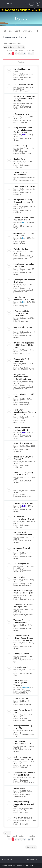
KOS (24, 222)
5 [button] (25, 53)
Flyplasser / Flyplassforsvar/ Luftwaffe (23, 152)
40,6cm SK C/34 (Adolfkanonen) (20, 173)
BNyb (24, 553)
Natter (25, 381)
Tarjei (24, 161)
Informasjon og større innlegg (22, 78)
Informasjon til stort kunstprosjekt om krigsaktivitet (22, 313)
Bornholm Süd (19, 577)
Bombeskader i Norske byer (23, 328)
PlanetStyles (29, 865)
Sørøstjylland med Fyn (23, 661)
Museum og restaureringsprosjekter (22, 403)
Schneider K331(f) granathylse (21, 360)
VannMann (26, 87)
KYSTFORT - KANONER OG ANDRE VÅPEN (24, 368)
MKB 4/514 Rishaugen (23, 818)
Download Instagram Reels (22, 70)
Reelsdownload (28, 74)
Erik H (24, 135)
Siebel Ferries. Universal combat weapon (24, 234)
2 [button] (16, 53)
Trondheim (24, 321)
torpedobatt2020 (28, 809)
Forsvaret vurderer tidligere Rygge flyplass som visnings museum (23, 638)
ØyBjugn (25, 148)
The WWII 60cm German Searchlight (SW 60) (24, 218)
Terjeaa (25, 117)
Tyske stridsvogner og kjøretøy (24, 735)
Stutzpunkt (26, 687)
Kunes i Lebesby (20, 145)
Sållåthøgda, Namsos (23, 249)
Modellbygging (26, 704)
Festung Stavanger (27, 599)
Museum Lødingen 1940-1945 (24, 395)
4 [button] (22, 53)
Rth (24, 177)
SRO (24, 399)
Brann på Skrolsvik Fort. (24, 443)
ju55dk (25, 609)
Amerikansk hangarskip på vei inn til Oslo (23, 473)
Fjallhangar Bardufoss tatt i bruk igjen (24, 281)
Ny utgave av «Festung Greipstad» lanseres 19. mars (23, 202)
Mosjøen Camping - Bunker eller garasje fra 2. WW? (24, 804)
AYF (24, 670)
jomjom (25, 580)
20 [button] (29, 53)
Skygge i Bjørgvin (28, 350)
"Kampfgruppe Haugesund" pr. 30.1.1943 (24, 298)
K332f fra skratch (21, 698)
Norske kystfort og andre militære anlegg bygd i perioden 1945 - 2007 (23, 257)
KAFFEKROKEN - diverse (23, 108)
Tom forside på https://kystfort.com (22, 742)
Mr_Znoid (26, 820)
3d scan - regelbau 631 (23, 503)
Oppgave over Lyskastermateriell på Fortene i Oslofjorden (23, 377)
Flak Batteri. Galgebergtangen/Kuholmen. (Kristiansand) (26, 412)
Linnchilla (26, 318)
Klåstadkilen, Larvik (22, 114)
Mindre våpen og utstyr (23, 227)
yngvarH (25, 477)
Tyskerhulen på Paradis (23, 84)
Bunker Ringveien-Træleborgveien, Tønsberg (21, 682)
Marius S (25, 491)
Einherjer (25, 746)
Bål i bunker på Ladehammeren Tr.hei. (23, 533)
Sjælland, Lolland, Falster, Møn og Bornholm (23, 584)
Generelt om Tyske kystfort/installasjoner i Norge (24, 614)
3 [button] (19, 53)
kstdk (24, 656)
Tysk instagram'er (21, 563)
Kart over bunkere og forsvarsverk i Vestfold (23, 758)
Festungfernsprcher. (22, 667)
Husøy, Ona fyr (19, 788)
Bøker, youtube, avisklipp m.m (22, 166)
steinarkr (25, 461)
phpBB (13, 865)
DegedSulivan (27, 332)
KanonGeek (26, 417)
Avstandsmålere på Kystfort (22, 549)
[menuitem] (10, 4)
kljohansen (26, 103)
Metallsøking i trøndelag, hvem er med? (24, 265)
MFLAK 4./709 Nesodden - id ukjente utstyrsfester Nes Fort (24, 98)
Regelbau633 (27, 207)
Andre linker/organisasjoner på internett (22, 496)
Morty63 (25, 537)
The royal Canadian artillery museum (22, 621)
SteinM (25, 364)
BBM (24, 791)
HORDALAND (25, 91)
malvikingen (27, 269)
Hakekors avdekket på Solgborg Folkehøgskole (24, 591)
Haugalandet (25, 305)
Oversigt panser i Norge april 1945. (23, 727)
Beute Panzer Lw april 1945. (23, 711)
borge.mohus (27, 189)
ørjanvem (26, 777)
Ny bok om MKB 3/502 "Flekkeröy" (23, 458)
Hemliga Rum (19, 159)
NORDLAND (24, 812)
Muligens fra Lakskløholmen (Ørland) (24, 518)
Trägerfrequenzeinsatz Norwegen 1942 (23, 605)
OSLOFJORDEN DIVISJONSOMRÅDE (22, 121)
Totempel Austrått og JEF (24, 186)
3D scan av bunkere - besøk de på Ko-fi (22, 429)
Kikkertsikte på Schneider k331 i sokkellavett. (24, 774)
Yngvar (25, 643)
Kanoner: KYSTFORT (28, 181)
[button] (10, 54)
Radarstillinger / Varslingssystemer (23, 795)
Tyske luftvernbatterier (19, 242)
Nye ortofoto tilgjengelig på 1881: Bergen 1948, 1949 (24, 345)
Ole (23, 446)
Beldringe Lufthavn (21, 653)
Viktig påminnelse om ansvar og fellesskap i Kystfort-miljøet (23, 130)
